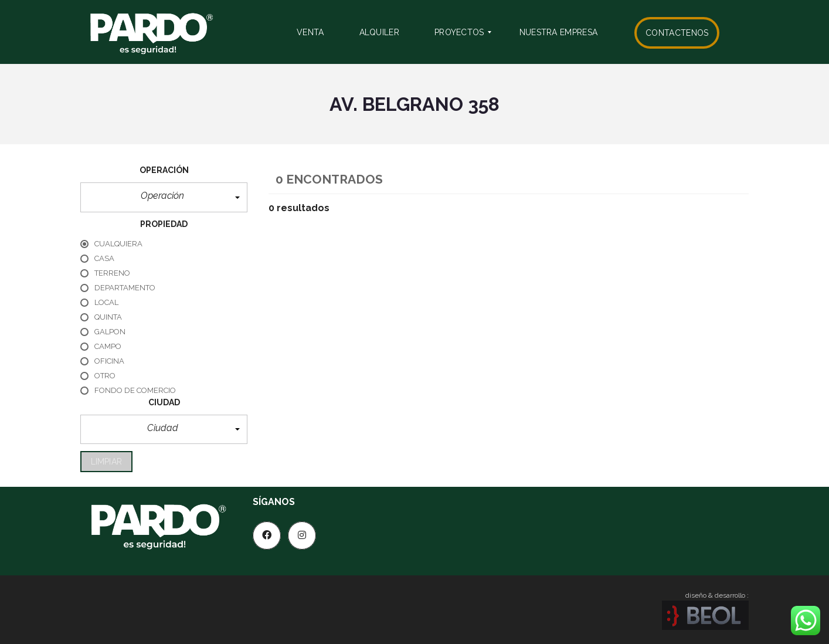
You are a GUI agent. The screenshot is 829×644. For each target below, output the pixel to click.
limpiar (106, 462)
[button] (164, 197)
